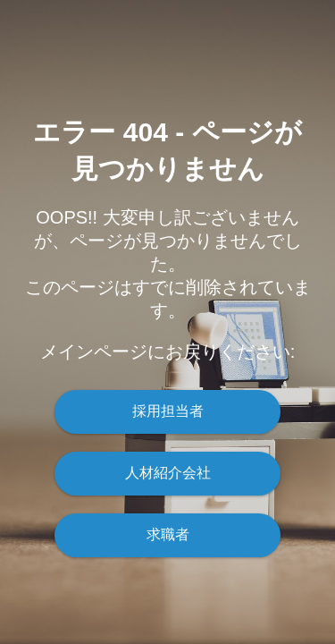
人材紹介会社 (168, 473)
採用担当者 (168, 411)
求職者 (168, 534)
